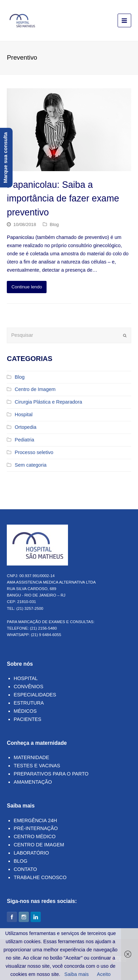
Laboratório (31, 853)
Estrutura (29, 703)
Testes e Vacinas (37, 766)
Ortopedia (25, 427)
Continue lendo (27, 287)
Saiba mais (76, 974)
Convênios (28, 687)
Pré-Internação (36, 828)
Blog (54, 224)
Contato (25, 869)
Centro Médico (34, 836)
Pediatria (24, 440)
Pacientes (27, 719)
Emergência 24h (35, 820)
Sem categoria (31, 465)
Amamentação (33, 782)
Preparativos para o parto (51, 774)
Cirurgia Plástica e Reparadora (48, 402)
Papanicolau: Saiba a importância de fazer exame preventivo (63, 198)
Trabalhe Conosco (40, 877)
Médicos (25, 711)
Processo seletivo (34, 452)
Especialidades (35, 695)
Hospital (23, 414)
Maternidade (31, 757)
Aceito (104, 974)
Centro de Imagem (35, 389)
